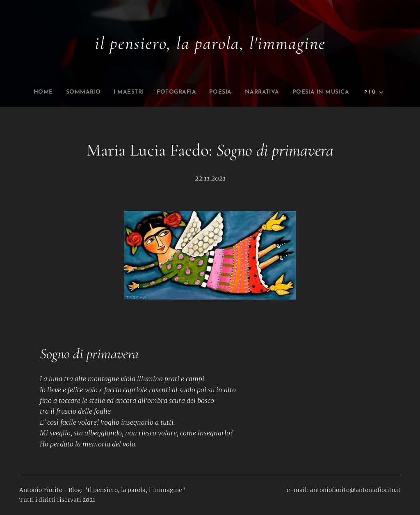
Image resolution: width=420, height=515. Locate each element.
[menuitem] (67, 92)
